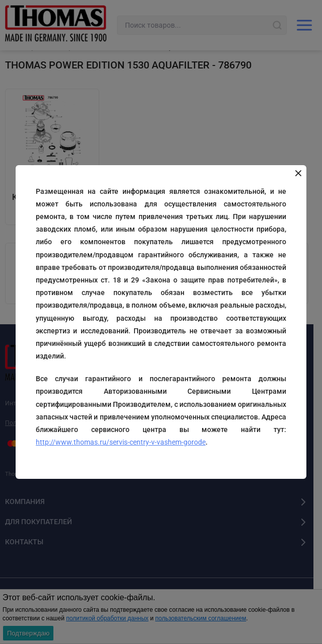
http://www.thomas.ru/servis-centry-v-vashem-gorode (121, 442)
